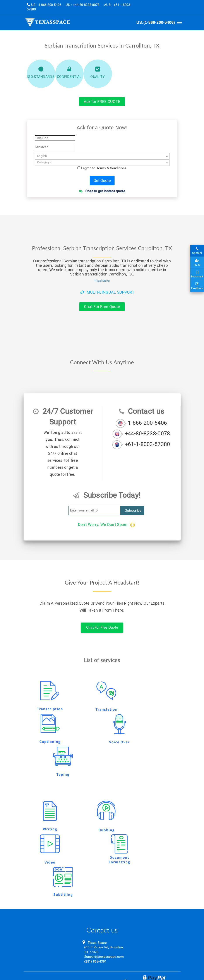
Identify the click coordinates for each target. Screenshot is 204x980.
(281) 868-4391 (95, 961)
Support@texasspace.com (104, 957)
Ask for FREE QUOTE (102, 102)
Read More (102, 281)
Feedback (197, 286)
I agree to (104, 168)
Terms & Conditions (111, 168)
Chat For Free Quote (102, 307)
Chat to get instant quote (102, 191)
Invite (197, 263)
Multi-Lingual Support (107, 292)
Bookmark (197, 274)
